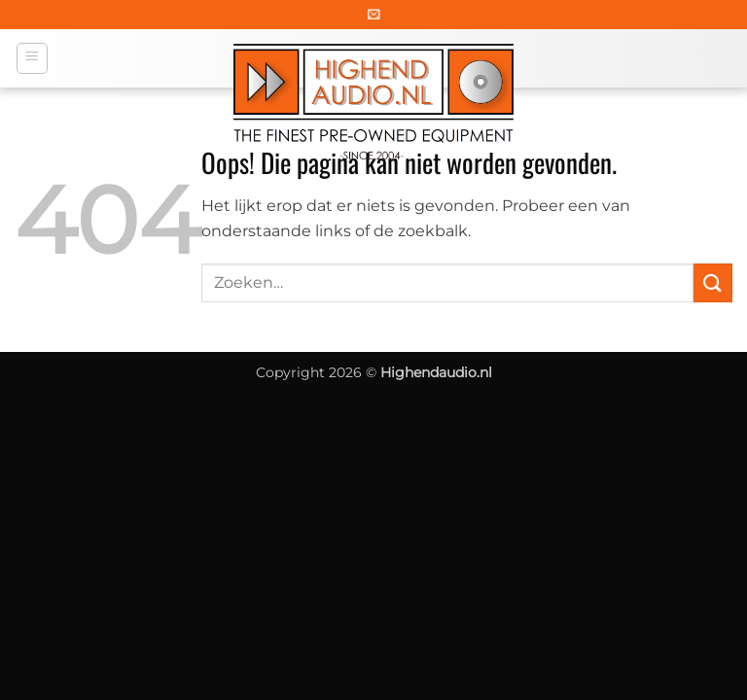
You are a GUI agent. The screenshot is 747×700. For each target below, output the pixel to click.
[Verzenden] (713, 282)
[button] (374, 14)
